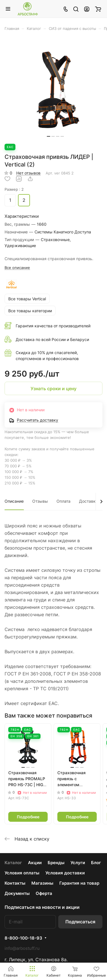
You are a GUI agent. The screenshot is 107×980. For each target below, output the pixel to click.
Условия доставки (65, 873)
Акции (35, 863)
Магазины (42, 883)
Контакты (15, 883)
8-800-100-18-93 (23, 938)
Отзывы (40, 501)
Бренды (56, 863)
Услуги (78, 863)
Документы (17, 893)
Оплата (63, 501)
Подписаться (80, 922)
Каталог (13, 863)
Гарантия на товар (79, 883)
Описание (14, 501)
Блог (96, 863)
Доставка (88, 501)
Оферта (44, 893)
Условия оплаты (22, 873)
